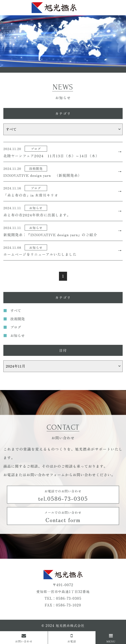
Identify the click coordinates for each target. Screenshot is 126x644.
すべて (16, 310)
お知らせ (17, 335)
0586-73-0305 (69, 598)
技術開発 (17, 319)
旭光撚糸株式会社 (70, 625)
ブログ (16, 327)
